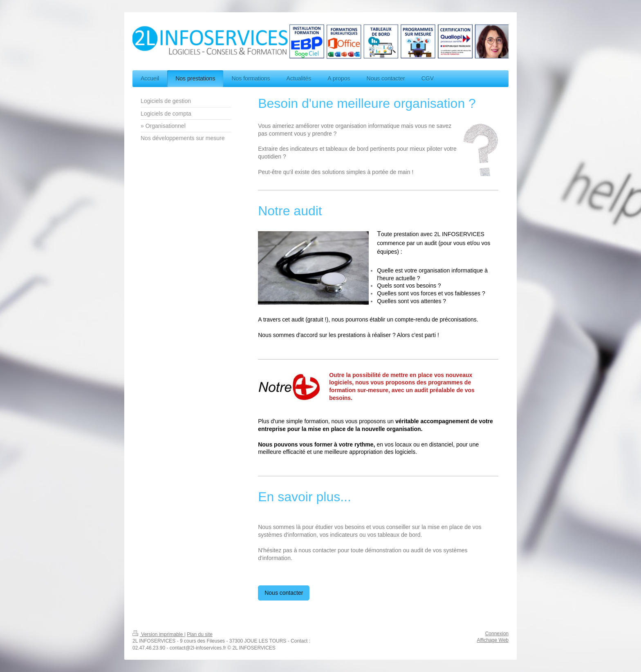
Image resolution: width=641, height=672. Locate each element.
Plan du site (200, 634)
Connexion (497, 634)
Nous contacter (284, 593)
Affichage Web (493, 640)
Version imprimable (158, 634)
